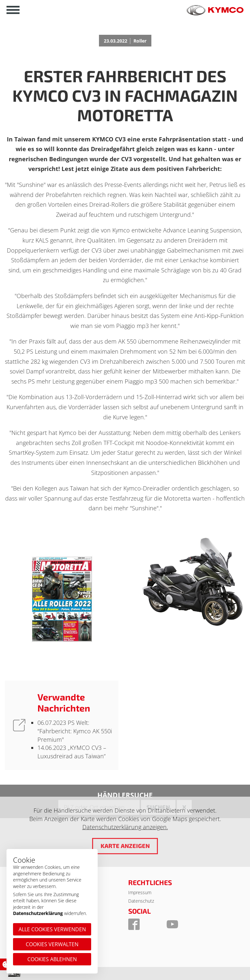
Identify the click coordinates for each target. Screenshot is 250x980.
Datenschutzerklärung (38, 913)
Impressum (140, 892)
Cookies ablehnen (52, 959)
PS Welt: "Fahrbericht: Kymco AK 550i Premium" (75, 731)
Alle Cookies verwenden (52, 929)
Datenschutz (141, 901)
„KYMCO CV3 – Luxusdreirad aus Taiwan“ (72, 752)
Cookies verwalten (52, 944)
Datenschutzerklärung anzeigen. (125, 827)
